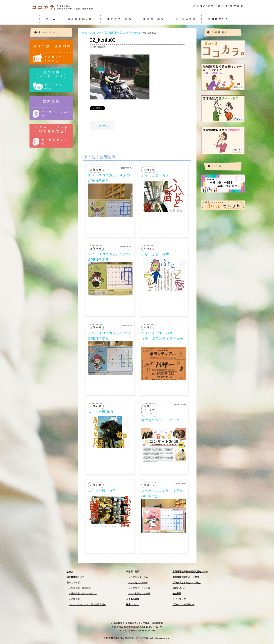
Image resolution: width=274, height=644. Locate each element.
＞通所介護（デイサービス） (83, 593)
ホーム (70, 572)
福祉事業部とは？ (75, 577)
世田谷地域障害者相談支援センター (190, 572)
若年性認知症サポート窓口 (186, 577)
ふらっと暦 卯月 (155, 175)
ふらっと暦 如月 (101, 412)
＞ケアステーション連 (139, 588)
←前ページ (102, 126)
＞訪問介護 (74, 599)
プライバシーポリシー (184, 604)
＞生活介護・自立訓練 (80, 588)
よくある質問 (133, 599)
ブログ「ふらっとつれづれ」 (187, 582)
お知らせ (96, 170)
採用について (133, 604)
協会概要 (177, 593)
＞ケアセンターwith (138, 582)
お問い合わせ (179, 588)
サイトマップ (179, 599)
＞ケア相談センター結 (139, 593)
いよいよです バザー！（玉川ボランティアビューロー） (162, 338)
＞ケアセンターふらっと (140, 577)
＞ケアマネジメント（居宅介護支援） (87, 604)
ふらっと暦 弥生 (155, 254)
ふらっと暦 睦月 (102, 491)
